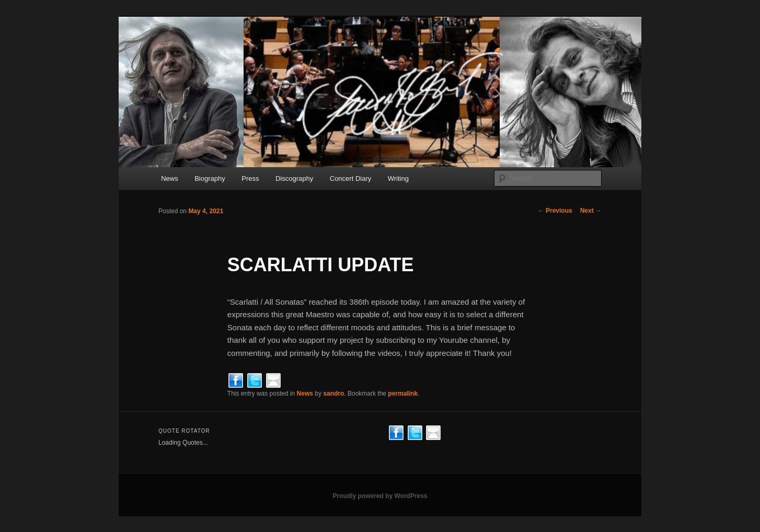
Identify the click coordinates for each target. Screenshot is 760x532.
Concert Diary (350, 178)
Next (591, 211)
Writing (398, 178)
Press (250, 178)
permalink (403, 394)
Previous (555, 211)
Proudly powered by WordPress (380, 496)
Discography (294, 178)
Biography (210, 178)
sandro (333, 394)
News (170, 178)
